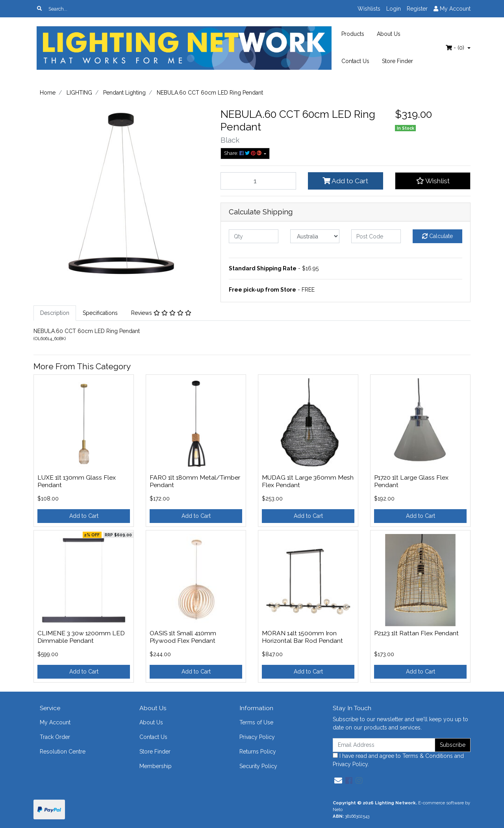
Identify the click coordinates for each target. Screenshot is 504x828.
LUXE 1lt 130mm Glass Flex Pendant (77, 481)
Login (394, 9)
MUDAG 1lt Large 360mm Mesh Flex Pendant (308, 481)
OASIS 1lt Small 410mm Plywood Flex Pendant (183, 637)
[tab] (55, 313)
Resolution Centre (63, 752)
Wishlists (369, 9)
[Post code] (376, 236)
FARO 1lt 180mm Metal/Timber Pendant (195, 481)
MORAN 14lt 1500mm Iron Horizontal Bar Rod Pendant (302, 637)
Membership (156, 766)
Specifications (100, 313)
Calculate (437, 236)
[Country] (315, 236)
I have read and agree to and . (398, 760)
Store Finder (397, 61)
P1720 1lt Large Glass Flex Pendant (411, 481)
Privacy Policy (257, 737)
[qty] (254, 236)
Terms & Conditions (428, 756)
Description (55, 313)
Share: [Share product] (243, 153)
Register (417, 9)
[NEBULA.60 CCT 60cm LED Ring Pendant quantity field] (258, 181)
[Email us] (338, 781)
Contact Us (355, 61)
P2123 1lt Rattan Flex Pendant (416, 633)
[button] (433, 181)
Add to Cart (345, 181)
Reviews (161, 313)
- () (456, 48)
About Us (389, 34)
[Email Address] (384, 745)
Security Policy (258, 766)
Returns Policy (258, 752)
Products (353, 34)
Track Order (55, 737)
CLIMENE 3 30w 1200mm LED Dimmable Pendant (81, 637)
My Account (55, 722)
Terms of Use (256, 722)
